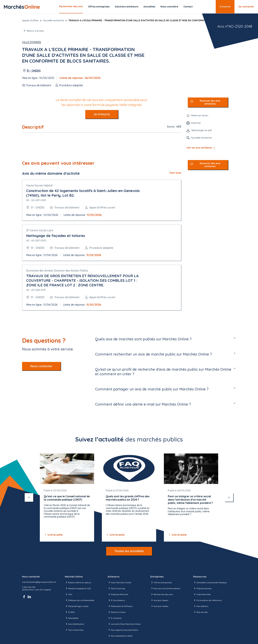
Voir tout (175, 173)
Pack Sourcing (116, 588)
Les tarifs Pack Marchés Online (124, 624)
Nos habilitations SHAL (120, 636)
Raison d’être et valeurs (78, 582)
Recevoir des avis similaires (210, 102)
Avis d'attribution (74, 624)
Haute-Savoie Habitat (39, 185)
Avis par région (159, 600)
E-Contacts (115, 618)
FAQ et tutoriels (202, 588)
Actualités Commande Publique (210, 582)
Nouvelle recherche (53, 20)
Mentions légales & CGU (78, 588)
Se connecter (246, 7)
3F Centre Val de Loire (40, 230)
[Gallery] (129, 498)
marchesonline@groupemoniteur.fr (39, 582)
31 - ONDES (34, 71)
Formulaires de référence (207, 600)
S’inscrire (225, 7)
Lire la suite (53, 535)
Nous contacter (41, 366)
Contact (188, 7)
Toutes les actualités (129, 551)
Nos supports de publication (123, 630)
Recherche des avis (162, 594)
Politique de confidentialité (80, 600)
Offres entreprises (99, 7)
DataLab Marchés (118, 594)
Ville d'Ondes (32, 42)
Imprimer (196, 123)
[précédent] (29, 497)
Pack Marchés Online (119, 582)
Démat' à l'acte (116, 612)
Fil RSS (70, 612)
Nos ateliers (201, 606)
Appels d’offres (30, 20)
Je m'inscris (102, 114)
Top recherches (74, 630)
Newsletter (72, 618)
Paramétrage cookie (77, 606)
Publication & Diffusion (120, 606)
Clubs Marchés (202, 594)
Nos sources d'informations (165, 588)
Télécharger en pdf (201, 130)
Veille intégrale (130, 105)
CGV (69, 594)
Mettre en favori (200, 115)
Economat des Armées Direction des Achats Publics (57, 271)
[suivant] (229, 497)
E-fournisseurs (116, 600)
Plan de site (200, 612)
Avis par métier (159, 606)
